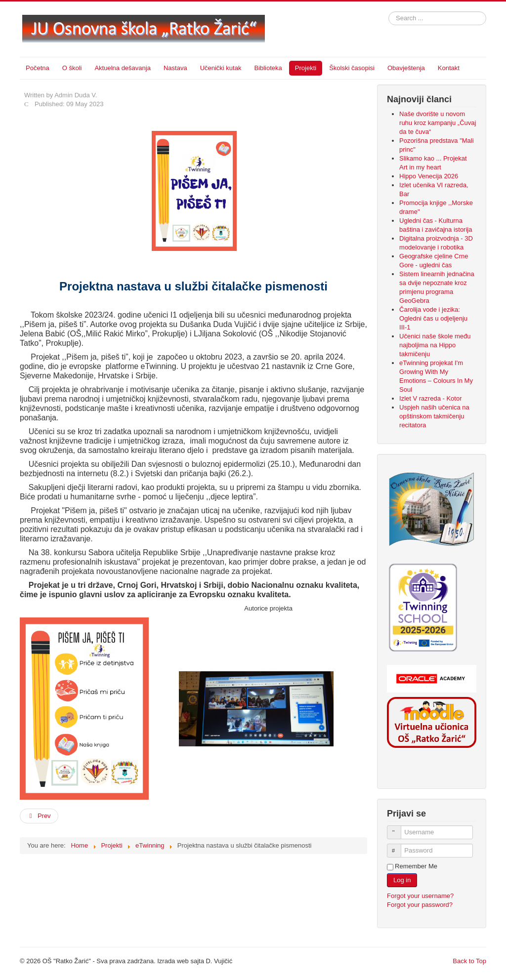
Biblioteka (268, 68)
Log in (402, 880)
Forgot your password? (420, 905)
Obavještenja (406, 68)
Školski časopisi (352, 68)
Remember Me (416, 866)
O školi (72, 68)
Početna (38, 68)
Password (399, 846)
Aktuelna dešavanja (122, 68)
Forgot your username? (420, 896)
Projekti (306, 68)
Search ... (389, 12)
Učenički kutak (221, 68)
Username (399, 828)
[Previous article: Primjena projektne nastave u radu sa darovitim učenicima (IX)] (39, 816)
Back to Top (469, 961)
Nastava (175, 68)
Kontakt (449, 68)
